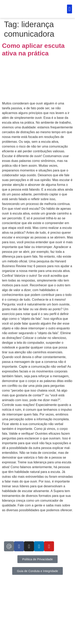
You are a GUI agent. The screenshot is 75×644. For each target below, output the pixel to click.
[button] (69, 9)
